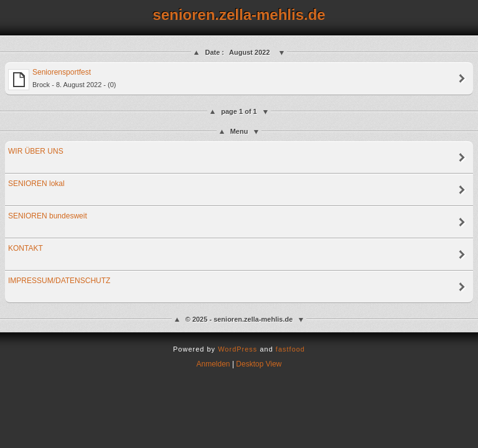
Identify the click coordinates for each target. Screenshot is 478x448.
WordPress (237, 349)
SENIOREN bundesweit (48, 216)
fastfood (290, 349)
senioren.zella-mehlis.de (239, 15)
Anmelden (213, 364)
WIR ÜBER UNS (36, 151)
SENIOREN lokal (36, 184)
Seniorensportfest (62, 79)
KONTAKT (26, 248)
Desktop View (259, 364)
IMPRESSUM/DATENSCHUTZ (59, 281)
